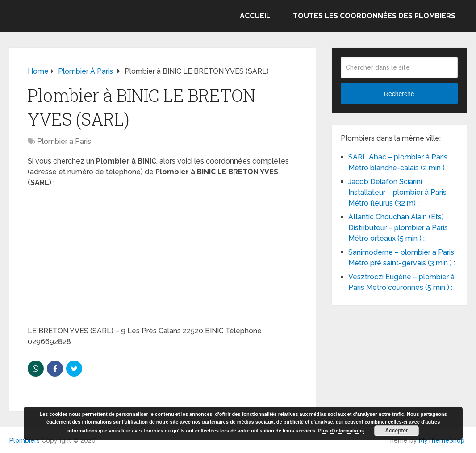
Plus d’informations (341, 431)
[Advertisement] (163, 260)
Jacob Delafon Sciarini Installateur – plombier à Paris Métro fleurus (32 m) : (397, 192)
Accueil (255, 16)
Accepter (397, 431)
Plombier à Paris (64, 141)
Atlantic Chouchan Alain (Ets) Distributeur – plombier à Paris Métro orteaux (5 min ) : (398, 228)
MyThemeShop (442, 440)
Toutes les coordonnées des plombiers (374, 16)
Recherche (399, 94)
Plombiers (25, 440)
